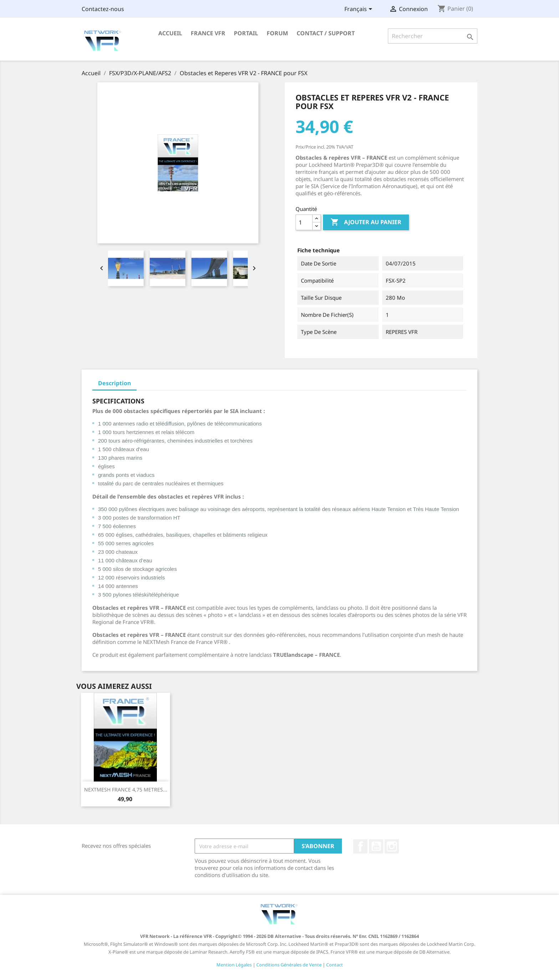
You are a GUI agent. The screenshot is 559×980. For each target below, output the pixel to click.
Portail (246, 33)
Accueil (170, 33)
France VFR (208, 33)
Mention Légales (234, 965)
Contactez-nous (103, 9)
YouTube (376, 846)
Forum (277, 33)
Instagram (392, 846)
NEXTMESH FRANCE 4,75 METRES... (126, 790)
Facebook (360, 846)
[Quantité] (304, 222)
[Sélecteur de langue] (360, 10)
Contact (335, 965)
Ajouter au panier (366, 222)
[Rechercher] (433, 36)
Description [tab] (114, 383)
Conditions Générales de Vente (289, 965)
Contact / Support (326, 33)
